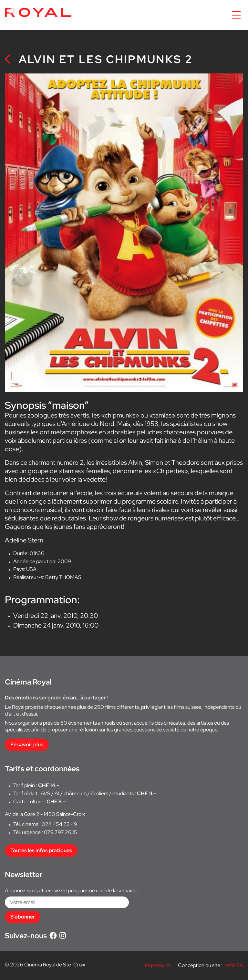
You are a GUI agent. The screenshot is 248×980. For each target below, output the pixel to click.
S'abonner (23, 917)
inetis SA (233, 965)
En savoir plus (27, 745)
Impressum (158, 965)
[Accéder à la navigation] (236, 15)
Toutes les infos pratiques (41, 850)
